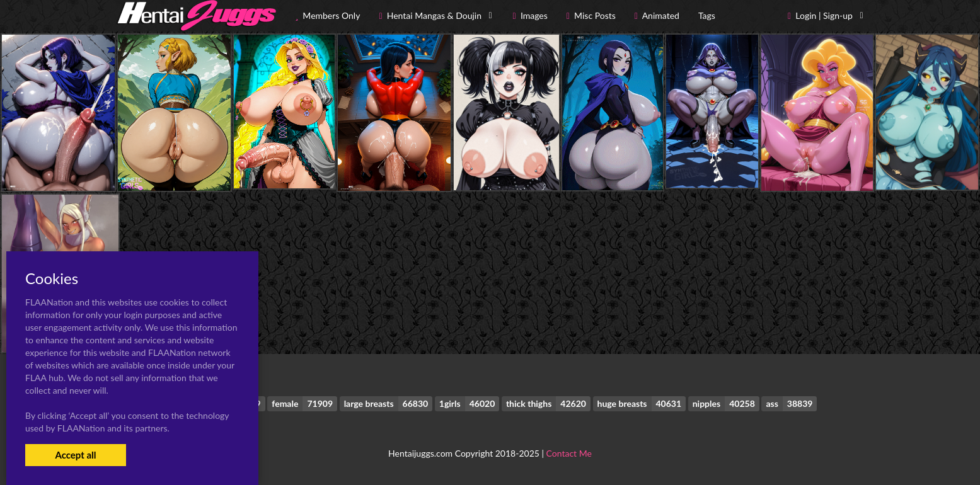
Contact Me (569, 453)
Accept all (75, 455)
